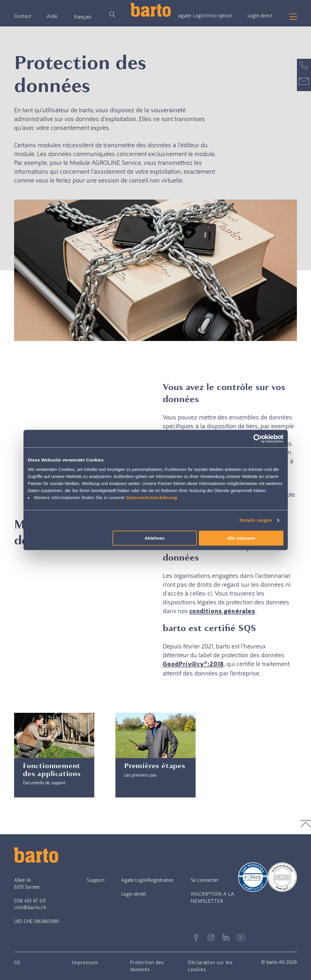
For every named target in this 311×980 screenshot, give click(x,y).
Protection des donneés (147, 966)
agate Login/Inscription (205, 16)
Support (96, 880)
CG (17, 962)
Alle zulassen (241, 538)
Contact (23, 16)
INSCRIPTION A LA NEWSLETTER (212, 897)
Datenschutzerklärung (152, 497)
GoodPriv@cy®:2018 (193, 664)
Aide (52, 16)
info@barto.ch (30, 907)
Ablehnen (154, 538)
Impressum (85, 962)
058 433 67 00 (30, 901)
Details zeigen (256, 520)
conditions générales (222, 612)
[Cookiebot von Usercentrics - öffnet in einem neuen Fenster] (258, 439)
